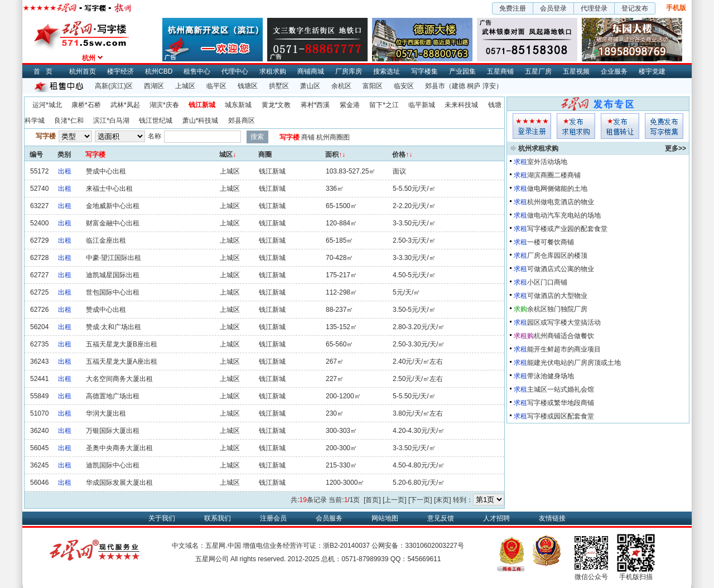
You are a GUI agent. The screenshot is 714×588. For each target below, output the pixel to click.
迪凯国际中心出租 (113, 465)
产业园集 (462, 71)
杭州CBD (159, 71)
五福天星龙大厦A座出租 (122, 362)
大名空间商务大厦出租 (119, 379)
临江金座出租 (106, 240)
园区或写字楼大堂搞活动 (564, 322)
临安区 (404, 86)
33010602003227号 (434, 546)
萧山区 (310, 86)
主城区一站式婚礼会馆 (561, 389)
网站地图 (385, 518)
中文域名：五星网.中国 (206, 546)
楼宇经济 (120, 71)
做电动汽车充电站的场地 (564, 215)
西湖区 (154, 86)
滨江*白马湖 (111, 121)
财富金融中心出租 (113, 223)
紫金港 (350, 105)
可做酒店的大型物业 (557, 296)
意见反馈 (441, 518)
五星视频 (576, 71)
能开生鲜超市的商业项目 (564, 349)
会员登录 (553, 8)
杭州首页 (83, 71)
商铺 (308, 137)
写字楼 (290, 137)
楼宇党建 (652, 71)
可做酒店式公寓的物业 (561, 269)
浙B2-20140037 (346, 546)
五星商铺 (500, 71)
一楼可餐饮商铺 (551, 242)
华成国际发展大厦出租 (119, 483)
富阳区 (373, 86)
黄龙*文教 (276, 105)
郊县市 (435, 86)
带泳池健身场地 (551, 376)
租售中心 (197, 71)
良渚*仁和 (69, 121)
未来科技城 (461, 105)
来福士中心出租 (109, 189)
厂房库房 (349, 71)
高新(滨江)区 (114, 86)
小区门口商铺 (547, 282)
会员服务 (329, 518)
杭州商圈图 (333, 137)
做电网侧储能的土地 (557, 189)
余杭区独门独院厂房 (557, 309)
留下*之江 (384, 105)
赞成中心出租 (106, 171)
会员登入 (532, 126)
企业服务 (614, 71)
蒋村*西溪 (315, 105)
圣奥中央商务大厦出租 (119, 448)
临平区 (216, 86)
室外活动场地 (547, 162)
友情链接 (552, 518)
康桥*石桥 (86, 105)
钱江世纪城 (156, 121)
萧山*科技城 (201, 121)
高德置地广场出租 (113, 396)
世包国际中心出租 (113, 292)
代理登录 (594, 8)
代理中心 (235, 71)
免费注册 (513, 8)
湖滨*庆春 (164, 105)
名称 (155, 136)
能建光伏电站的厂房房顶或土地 (574, 363)
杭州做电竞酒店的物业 (561, 202)
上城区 (185, 86)
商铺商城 (311, 71)
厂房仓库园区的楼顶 (557, 256)
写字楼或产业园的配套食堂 (567, 229)
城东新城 (238, 105)
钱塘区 (248, 86)
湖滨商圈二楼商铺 (554, 175)
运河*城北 (47, 105)
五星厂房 (538, 71)
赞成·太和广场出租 (114, 327)
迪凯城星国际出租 (113, 275)
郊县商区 (242, 121)
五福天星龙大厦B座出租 (122, 344)
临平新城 (422, 105)
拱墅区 (279, 86)
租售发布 (620, 126)
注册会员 (273, 518)
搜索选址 (387, 71)
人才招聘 (496, 518)
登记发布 (635, 8)
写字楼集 (424, 71)
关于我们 (162, 518)
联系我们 (218, 518)
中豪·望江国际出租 (114, 258)
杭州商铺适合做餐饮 (564, 336)
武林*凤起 (125, 105)
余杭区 (341, 86)
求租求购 (273, 71)
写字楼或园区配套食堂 (561, 416)
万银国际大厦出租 (113, 431)
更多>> (676, 148)
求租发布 (576, 126)
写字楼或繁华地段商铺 (561, 403)
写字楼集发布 (664, 126)
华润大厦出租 (106, 413)
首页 (46, 71)
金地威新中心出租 (113, 206)
